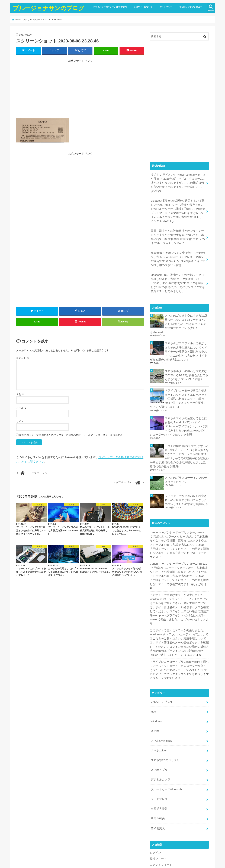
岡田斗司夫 (157, 777)
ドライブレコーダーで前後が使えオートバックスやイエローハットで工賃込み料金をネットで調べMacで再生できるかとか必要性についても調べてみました (178, 383)
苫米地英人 (157, 786)
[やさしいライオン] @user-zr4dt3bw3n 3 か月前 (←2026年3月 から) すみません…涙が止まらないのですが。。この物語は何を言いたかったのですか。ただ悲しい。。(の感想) (178, 180)
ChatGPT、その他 (161, 665)
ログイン (155, 811)
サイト (20, 423)
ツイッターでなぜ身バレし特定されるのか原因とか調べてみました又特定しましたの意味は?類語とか (186, 481)
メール (21, 409)
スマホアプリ (158, 731)
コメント (23, 359)
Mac (153, 675)
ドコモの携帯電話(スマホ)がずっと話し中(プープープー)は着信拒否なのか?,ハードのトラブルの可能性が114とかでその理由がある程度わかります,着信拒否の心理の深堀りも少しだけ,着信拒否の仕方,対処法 (179, 438)
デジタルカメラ (160, 740)
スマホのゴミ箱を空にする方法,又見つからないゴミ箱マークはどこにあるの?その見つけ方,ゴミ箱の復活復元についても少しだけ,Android (186, 312)
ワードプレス (158, 758)
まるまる (180, 620)
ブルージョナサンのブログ (49, 8)
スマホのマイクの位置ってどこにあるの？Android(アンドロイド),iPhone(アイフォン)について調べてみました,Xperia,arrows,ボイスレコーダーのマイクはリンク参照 (179, 410)
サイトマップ (166, 7)
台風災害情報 (158, 768)
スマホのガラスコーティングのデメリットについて (186, 461)
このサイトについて (143, 7)
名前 (20, 396)
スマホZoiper (158, 712)
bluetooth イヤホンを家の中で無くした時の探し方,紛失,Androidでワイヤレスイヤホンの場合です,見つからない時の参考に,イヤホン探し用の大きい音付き (178, 251)
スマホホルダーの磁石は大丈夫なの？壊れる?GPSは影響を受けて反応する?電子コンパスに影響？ (187, 360)
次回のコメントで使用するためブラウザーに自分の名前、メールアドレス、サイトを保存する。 (72, 437)
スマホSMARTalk (160, 703)
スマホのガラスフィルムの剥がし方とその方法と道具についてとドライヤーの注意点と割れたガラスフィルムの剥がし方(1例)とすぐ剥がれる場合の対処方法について (179, 337)
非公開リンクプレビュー (191, 7)
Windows (156, 684)
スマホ (154, 693)
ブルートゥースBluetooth (165, 749)
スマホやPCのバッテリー (165, 721)
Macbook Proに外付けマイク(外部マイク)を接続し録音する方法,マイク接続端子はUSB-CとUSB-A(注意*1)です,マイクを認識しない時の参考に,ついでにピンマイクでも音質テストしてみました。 (178, 274)
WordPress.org (158, 828)
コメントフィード (160, 822)
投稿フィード (158, 816)
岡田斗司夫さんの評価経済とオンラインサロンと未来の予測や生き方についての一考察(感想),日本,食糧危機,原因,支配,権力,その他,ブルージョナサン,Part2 (177, 230)
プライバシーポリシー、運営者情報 (110, 7)
